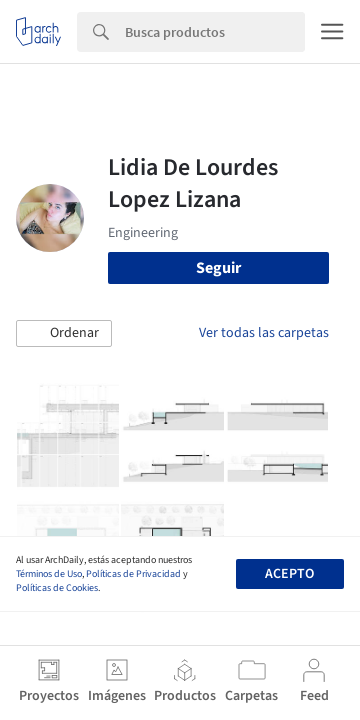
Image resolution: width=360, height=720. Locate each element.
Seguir (218, 268)
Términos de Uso (49, 574)
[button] (64, 334)
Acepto (289, 574)
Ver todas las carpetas (264, 333)
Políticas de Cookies (57, 588)
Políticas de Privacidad (133, 574)
